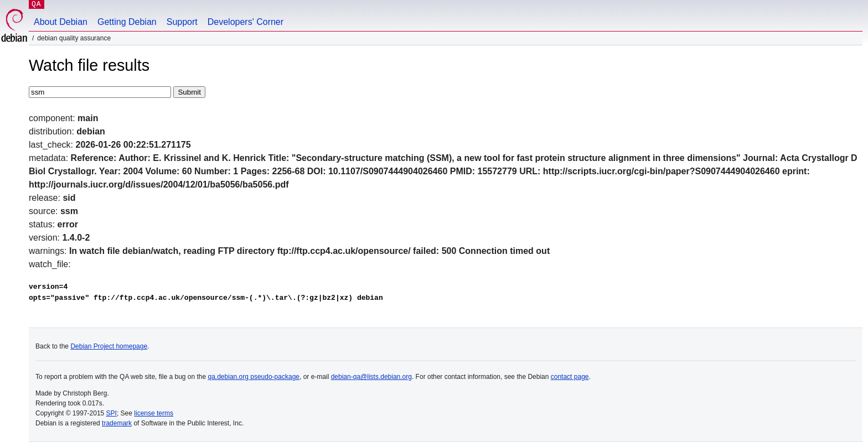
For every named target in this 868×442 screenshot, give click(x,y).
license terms (154, 413)
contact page (570, 377)
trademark (117, 423)
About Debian (61, 22)
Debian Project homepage (109, 346)
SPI (112, 413)
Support (182, 22)
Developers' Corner (246, 22)
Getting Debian (127, 22)
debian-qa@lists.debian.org (371, 377)
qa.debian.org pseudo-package (254, 377)
